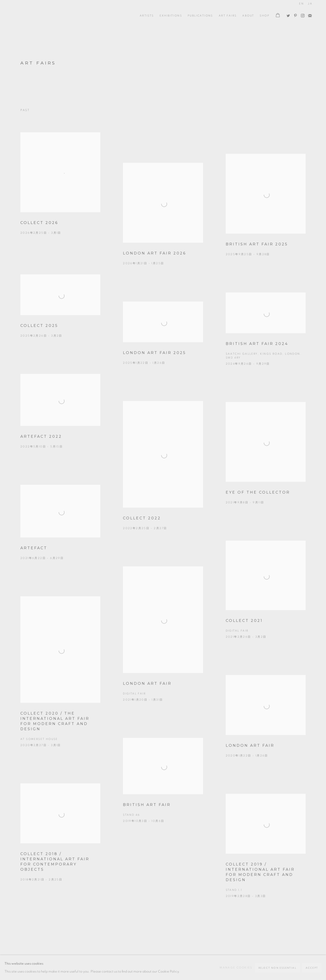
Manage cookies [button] (236, 968)
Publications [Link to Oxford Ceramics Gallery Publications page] (200, 16)
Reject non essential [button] (278, 968)
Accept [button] (312, 968)
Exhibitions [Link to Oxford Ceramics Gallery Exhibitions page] (171, 16)
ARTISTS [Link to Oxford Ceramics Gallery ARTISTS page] (147, 16)
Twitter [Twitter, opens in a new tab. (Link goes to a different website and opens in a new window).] (287, 15)
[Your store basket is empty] (278, 16)
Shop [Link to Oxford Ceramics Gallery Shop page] (265, 16)
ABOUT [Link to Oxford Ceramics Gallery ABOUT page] (248, 16)
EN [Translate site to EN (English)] (301, 4)
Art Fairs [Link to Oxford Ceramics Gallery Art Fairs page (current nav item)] (228, 16)
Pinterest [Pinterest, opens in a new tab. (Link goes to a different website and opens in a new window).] (294, 15)
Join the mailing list (309, 15)
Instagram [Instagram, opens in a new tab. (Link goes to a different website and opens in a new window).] (302, 15)
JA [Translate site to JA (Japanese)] (310, 4)
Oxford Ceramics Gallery (34, 16)
